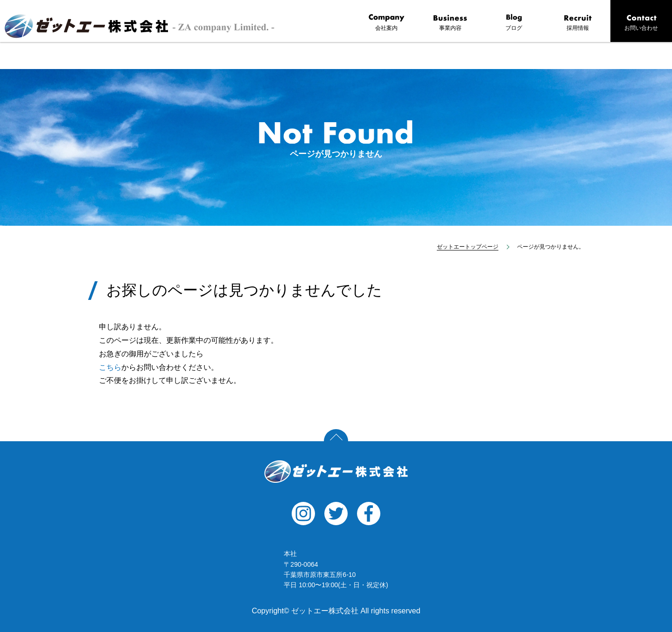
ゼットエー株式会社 (336, 472)
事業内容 (450, 23)
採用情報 (578, 23)
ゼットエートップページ (468, 247)
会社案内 (386, 23)
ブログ (514, 23)
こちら (110, 367)
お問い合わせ (641, 23)
